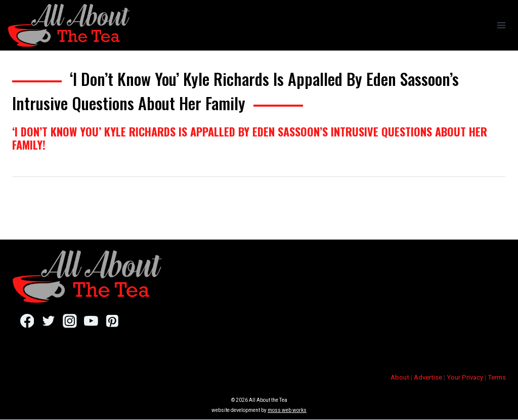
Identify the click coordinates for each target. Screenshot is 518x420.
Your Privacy (465, 378)
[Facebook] (27, 321)
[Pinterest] (114, 321)
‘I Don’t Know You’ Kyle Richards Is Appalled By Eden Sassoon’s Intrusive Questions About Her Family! (250, 138)
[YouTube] (92, 321)
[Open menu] (501, 25)
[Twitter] (49, 321)
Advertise (428, 378)
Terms (497, 378)
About (400, 378)
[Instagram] (70, 321)
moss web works (287, 411)
